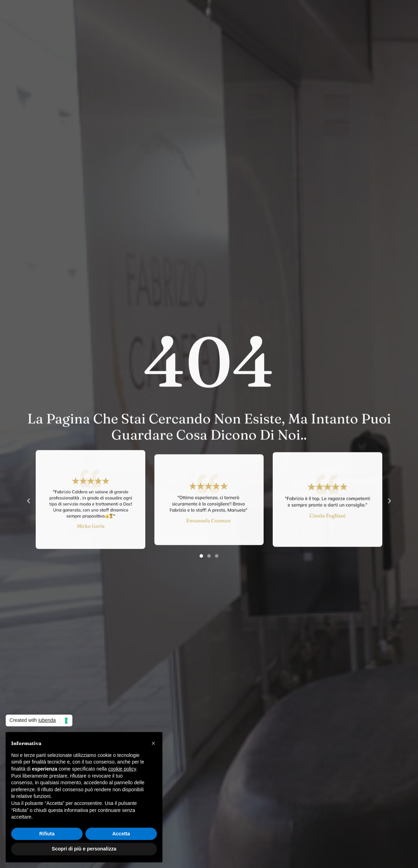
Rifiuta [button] (47, 834)
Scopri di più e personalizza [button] (84, 849)
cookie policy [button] (122, 769)
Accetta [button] (121, 834)
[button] (29, 518)
